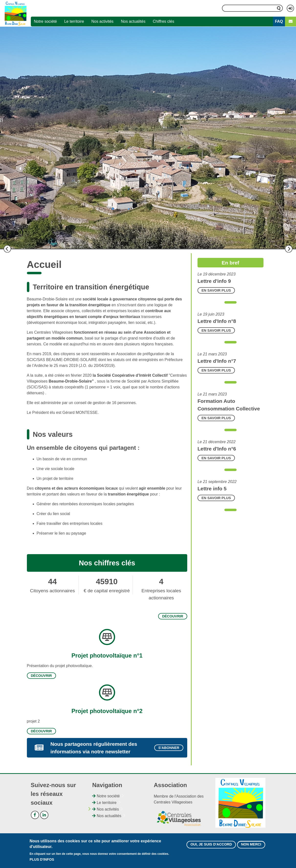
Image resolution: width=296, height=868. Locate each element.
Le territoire (74, 21)
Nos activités (103, 21)
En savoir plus (216, 290)
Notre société (45, 21)
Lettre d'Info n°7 (217, 361)
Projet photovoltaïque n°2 (107, 711)
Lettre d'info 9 (214, 281)
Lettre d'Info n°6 (217, 449)
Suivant (289, 249)
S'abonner (169, 748)
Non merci (251, 844)
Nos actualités (133, 21)
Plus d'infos (42, 859)
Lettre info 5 (212, 489)
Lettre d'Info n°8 (217, 321)
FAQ (279, 21)
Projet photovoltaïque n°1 (107, 655)
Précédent (7, 249)
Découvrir (173, 616)
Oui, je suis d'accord (211, 844)
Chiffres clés (164, 21)
